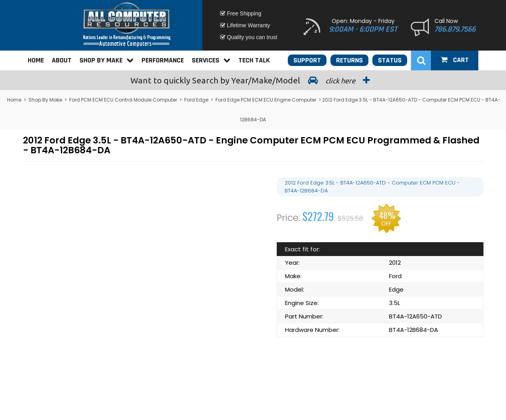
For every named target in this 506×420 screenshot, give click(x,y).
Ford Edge (196, 100)
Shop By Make (107, 60)
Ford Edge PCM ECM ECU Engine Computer (266, 100)
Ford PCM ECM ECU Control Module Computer (123, 100)
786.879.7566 (455, 29)
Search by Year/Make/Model (253, 80)
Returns (349, 60)
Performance (163, 60)
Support (307, 60)
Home (36, 60)
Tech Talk (254, 60)
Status (390, 60)
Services (211, 60)
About (62, 60)
